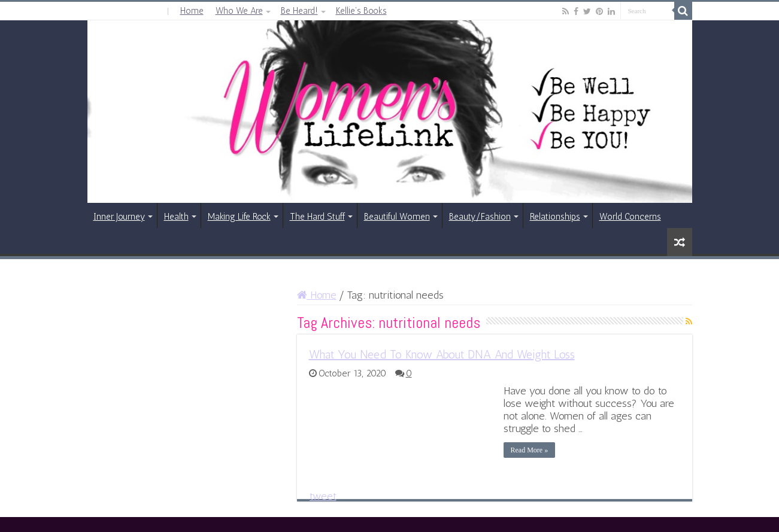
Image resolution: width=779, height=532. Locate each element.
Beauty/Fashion (480, 217)
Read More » (530, 450)
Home (192, 11)
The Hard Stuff (317, 217)
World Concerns (630, 217)
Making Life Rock (239, 217)
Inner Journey (119, 217)
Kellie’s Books (361, 11)
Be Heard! (299, 11)
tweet (323, 496)
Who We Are (239, 11)
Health (176, 217)
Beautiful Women (397, 217)
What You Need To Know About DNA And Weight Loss (442, 354)
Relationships (555, 217)
